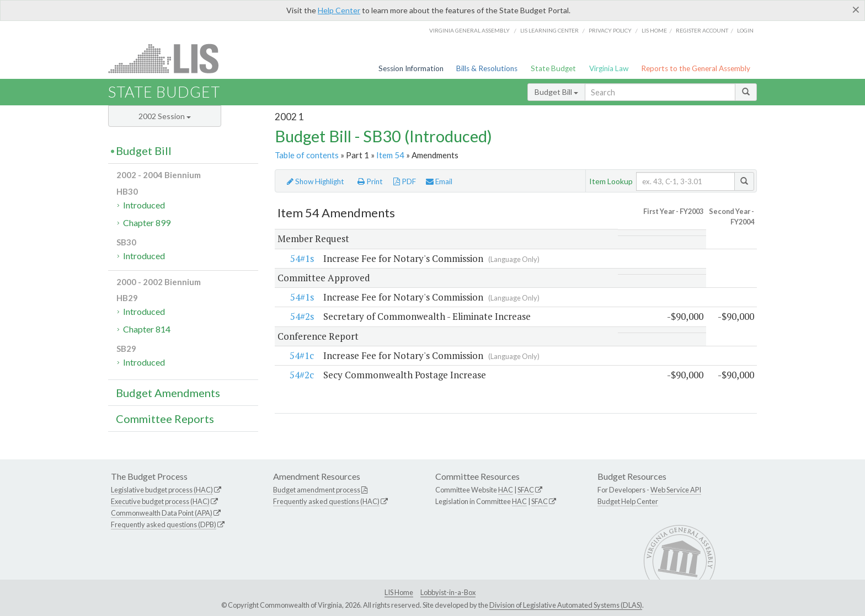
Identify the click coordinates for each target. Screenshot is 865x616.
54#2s (302, 317)
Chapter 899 (147, 223)
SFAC (526, 490)
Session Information (411, 68)
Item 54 (390, 155)
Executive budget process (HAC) (160, 501)
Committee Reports (165, 419)
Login (745, 30)
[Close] (856, 9)
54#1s (302, 258)
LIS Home (399, 592)
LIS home (654, 30)
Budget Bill (556, 92)
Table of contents (307, 155)
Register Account (702, 30)
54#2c (302, 375)
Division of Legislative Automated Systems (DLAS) (566, 605)
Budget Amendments (168, 393)
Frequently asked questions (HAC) (326, 501)
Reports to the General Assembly (696, 68)
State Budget (553, 68)
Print (370, 181)
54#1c (302, 355)
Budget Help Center (628, 501)
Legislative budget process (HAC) (162, 490)
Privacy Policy (610, 30)
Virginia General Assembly (469, 30)
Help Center (339, 10)
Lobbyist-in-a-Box (448, 592)
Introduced (144, 205)
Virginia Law (609, 68)
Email (439, 181)
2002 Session (165, 116)
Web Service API (676, 490)
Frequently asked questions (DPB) (164, 524)
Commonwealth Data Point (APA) (162, 513)
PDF (405, 181)
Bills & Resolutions (487, 68)
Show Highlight (316, 181)
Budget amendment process (317, 490)
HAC (506, 490)
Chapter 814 (147, 329)
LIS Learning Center (549, 30)
